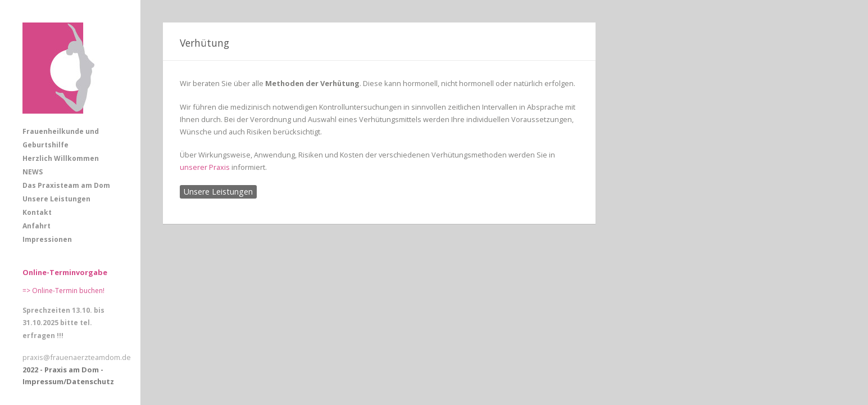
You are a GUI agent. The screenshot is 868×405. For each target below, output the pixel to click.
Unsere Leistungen (56, 199)
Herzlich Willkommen (61, 158)
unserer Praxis (205, 167)
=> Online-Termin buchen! (63, 291)
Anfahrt (37, 226)
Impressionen (47, 239)
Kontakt (37, 212)
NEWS (33, 172)
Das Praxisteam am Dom (66, 185)
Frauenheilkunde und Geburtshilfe (61, 138)
